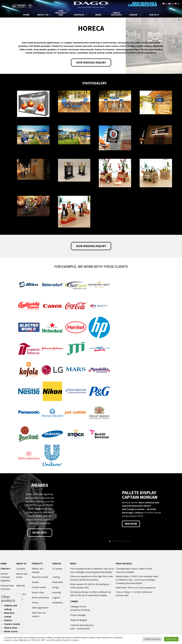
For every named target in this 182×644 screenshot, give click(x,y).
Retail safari (58, 582)
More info (40, 533)
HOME (4, 564)
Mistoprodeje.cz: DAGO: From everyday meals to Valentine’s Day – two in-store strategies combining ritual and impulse (137, 580)
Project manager (78, 615)
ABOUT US (21, 564)
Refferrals (21, 586)
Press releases (117, 14)
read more (131, 524)
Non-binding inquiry (91, 63)
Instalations (58, 603)
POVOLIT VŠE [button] (171, 639)
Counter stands (12, 624)
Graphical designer (79, 620)
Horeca (35, 603)
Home (26, 15)
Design (55, 587)
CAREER (74, 601)
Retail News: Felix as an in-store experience (136, 588)
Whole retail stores (41, 598)
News (98, 15)
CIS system (57, 569)
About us (43, 15)
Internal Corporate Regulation (5, 577)
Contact (154, 15)
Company (21, 569)
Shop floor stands (40, 577)
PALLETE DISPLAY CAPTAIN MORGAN (140, 495)
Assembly (57, 592)
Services (79, 15)
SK (177, 4)
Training (56, 577)
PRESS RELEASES (124, 564)
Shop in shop (11, 628)
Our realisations (61, 13)
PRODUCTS (37, 564)
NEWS (73, 564)
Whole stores (11, 631)
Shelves (8, 620)
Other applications (40, 608)
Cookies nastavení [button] (152, 639)
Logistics (56, 598)
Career (133, 15)
